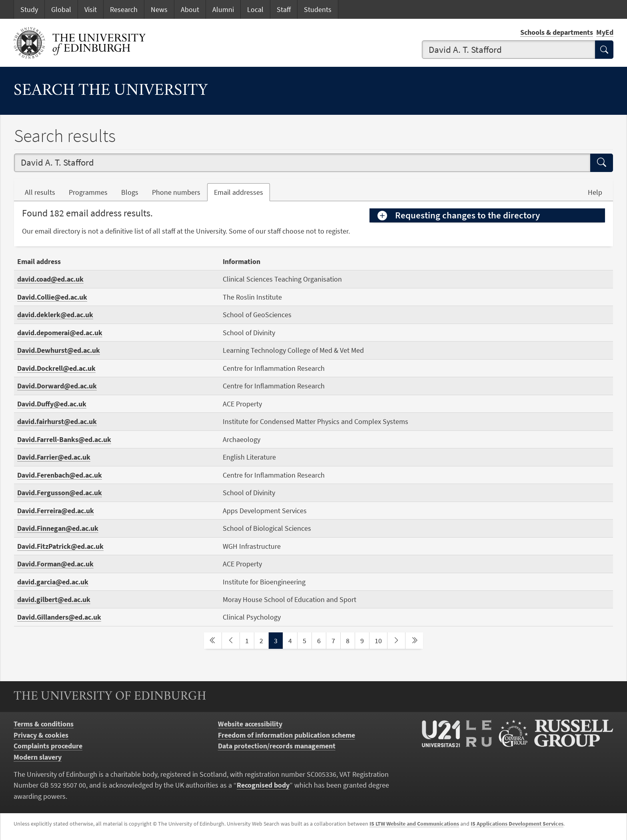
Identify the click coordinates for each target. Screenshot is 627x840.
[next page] (396, 641)
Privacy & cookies (41, 735)
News (159, 9)
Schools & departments (557, 32)
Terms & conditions (44, 724)
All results (40, 192)
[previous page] (231, 641)
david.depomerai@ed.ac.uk (60, 333)
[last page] (414, 641)
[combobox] (509, 50)
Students (318, 9)
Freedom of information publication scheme (287, 735)
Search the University (111, 91)
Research (124, 9)
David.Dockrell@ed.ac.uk (56, 368)
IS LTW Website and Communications (414, 824)
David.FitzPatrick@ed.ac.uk (60, 546)
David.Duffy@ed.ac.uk (52, 404)
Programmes (88, 192)
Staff (284, 9)
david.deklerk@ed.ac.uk (55, 315)
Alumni (223, 9)
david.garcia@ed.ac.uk (53, 582)
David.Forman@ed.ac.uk (55, 564)
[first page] (213, 641)
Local (255, 9)
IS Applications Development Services (517, 824)
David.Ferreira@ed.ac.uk (56, 511)
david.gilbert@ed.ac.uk (54, 599)
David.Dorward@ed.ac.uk (57, 386)
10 (381, 640)
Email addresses (242, 192)
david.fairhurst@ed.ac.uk (57, 421)
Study (29, 9)
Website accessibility (250, 724)
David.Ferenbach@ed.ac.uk (60, 475)
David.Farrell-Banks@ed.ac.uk (64, 439)
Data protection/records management (277, 746)
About (190, 9)
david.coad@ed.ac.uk (50, 279)
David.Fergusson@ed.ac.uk (60, 493)
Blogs (133, 192)
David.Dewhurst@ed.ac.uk (59, 350)
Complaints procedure (48, 746)
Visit (91, 9)
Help (595, 192)
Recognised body (263, 785)
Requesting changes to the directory (467, 215)
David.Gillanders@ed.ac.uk (59, 617)
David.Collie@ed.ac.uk (52, 297)
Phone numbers (180, 192)
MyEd (605, 32)
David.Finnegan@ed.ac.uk (58, 528)
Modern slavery (38, 757)
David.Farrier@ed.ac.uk (54, 457)
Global (61, 9)
